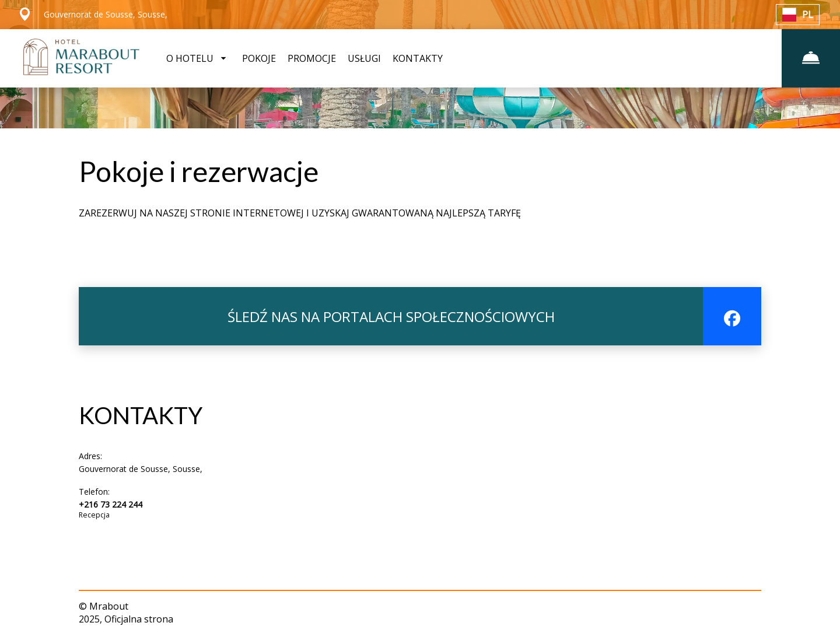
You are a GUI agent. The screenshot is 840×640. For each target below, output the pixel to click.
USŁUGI (364, 58)
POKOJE (259, 58)
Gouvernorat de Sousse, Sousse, (141, 469)
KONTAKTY (418, 58)
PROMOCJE (312, 58)
